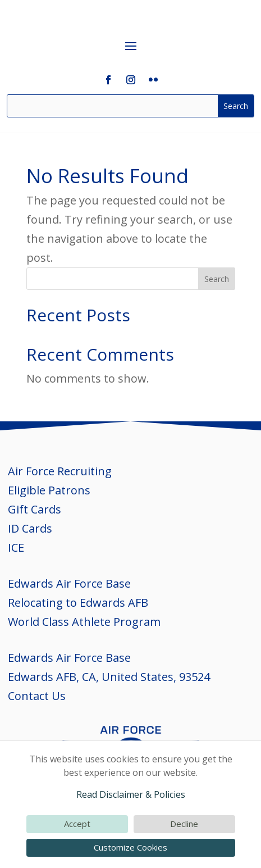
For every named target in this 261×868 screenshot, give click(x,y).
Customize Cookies (130, 847)
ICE (16, 547)
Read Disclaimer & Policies (131, 794)
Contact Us (37, 696)
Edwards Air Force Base (69, 583)
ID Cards (30, 528)
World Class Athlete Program (84, 622)
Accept (77, 824)
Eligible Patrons (49, 490)
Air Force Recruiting (60, 471)
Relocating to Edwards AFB (78, 603)
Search (217, 279)
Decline (184, 824)
